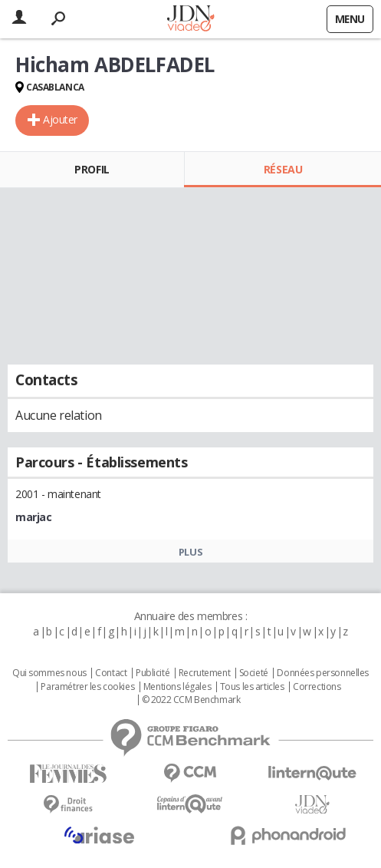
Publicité (153, 673)
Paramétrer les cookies (87, 687)
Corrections (317, 687)
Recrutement (204, 673)
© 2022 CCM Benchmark (191, 700)
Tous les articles (252, 687)
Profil (92, 169)
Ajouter (60, 119)
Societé (254, 673)
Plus (190, 552)
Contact (111, 673)
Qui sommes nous (49, 673)
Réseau (283, 169)
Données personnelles (323, 673)
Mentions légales (177, 687)
